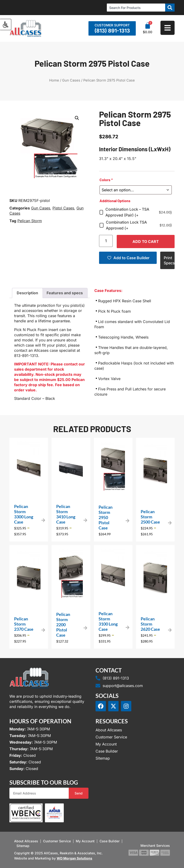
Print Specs (169, 260)
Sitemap (103, 758)
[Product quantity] (106, 241)
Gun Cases (71, 80)
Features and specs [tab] (65, 293)
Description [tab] (27, 293)
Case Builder (107, 751)
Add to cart (146, 242)
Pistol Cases (63, 208)
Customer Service (111, 737)
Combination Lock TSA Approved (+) (139, 225)
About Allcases (109, 730)
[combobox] (136, 8)
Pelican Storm (30, 221)
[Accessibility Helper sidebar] (6, 25)
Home (54, 80)
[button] (77, 118)
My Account (106, 744)
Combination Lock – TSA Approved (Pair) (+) (139, 212)
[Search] (170, 8)
